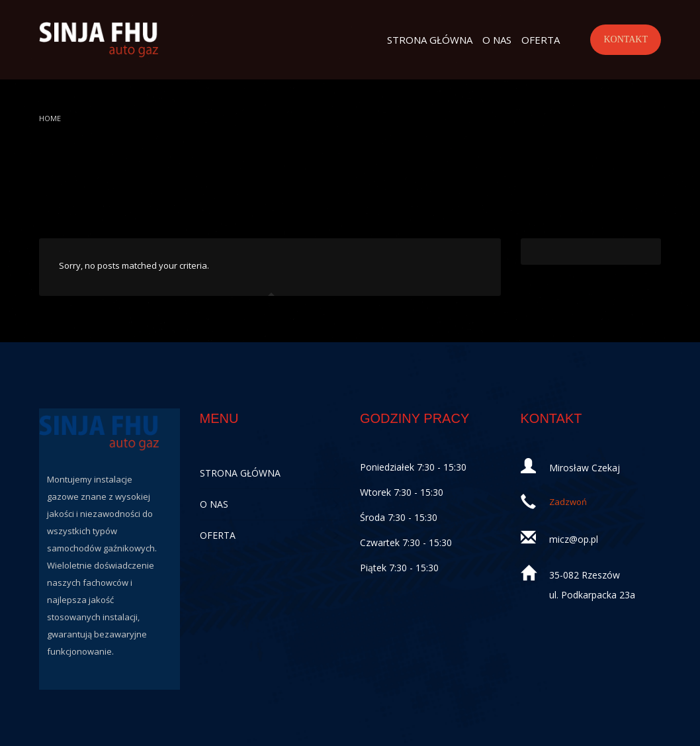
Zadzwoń (568, 502)
